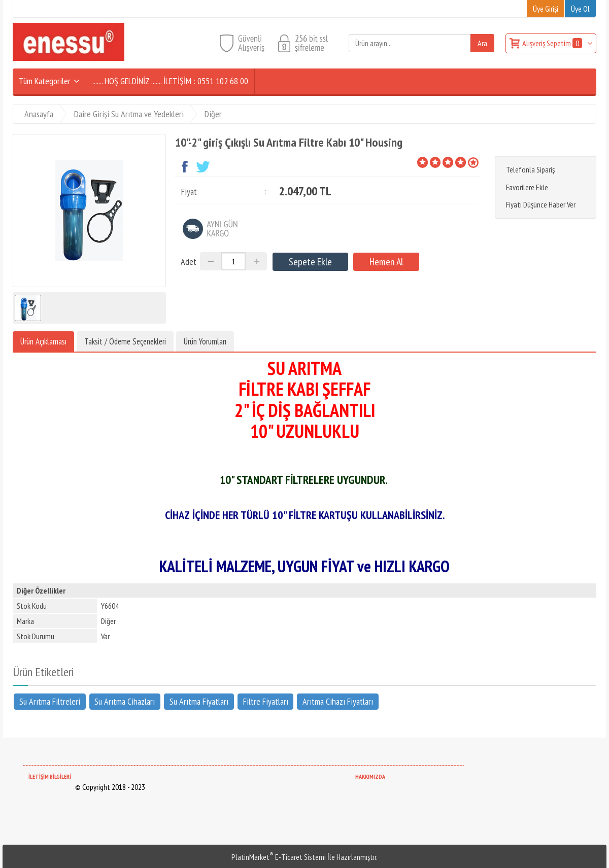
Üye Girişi (546, 9)
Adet (189, 262)
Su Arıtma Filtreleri (50, 701)
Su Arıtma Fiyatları (199, 701)
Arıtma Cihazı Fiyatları (338, 701)
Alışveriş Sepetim (553, 43)
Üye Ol (580, 9)
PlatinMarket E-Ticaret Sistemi (279, 857)
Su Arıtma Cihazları (125, 701)
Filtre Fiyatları (266, 701)
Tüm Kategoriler (45, 81)
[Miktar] (233, 261)
